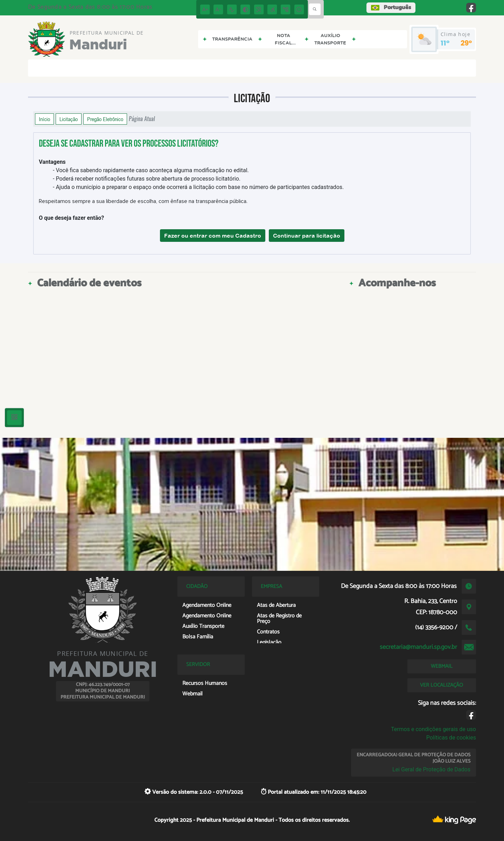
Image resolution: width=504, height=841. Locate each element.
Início (44, 119)
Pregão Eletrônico (105, 119)
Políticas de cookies (451, 738)
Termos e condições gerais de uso (433, 729)
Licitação (69, 119)
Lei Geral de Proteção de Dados (431, 769)
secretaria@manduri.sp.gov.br (418, 647)
